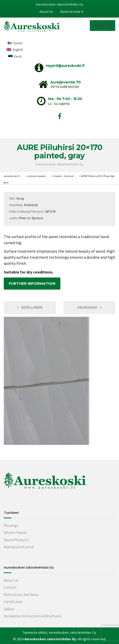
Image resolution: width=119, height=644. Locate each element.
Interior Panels (15, 533)
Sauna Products (16, 540)
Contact (10, 587)
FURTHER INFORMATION (32, 284)
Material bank (70, 12)
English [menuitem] (18, 50)
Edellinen (30, 307)
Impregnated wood (19, 547)
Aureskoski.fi (12, 176)
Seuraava (89, 307)
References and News (21, 595)
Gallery (9, 609)
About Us (46, 12)
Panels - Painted (63, 176)
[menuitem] (15, 43)
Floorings (11, 525)
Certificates (13, 602)
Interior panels (37, 176)
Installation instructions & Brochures (33, 616)
